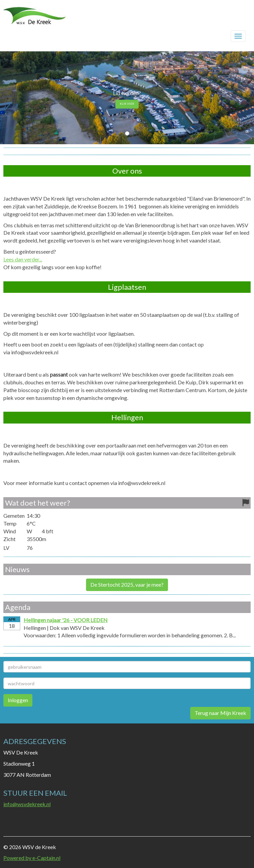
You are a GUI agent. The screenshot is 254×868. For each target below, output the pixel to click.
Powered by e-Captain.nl (32, 858)
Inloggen (18, 700)
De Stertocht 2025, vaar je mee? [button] (127, 584)
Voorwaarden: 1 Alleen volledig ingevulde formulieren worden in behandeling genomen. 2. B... (130, 635)
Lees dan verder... (23, 259)
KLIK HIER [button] (127, 104)
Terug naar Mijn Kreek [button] (220, 713)
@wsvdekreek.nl (27, 804)
